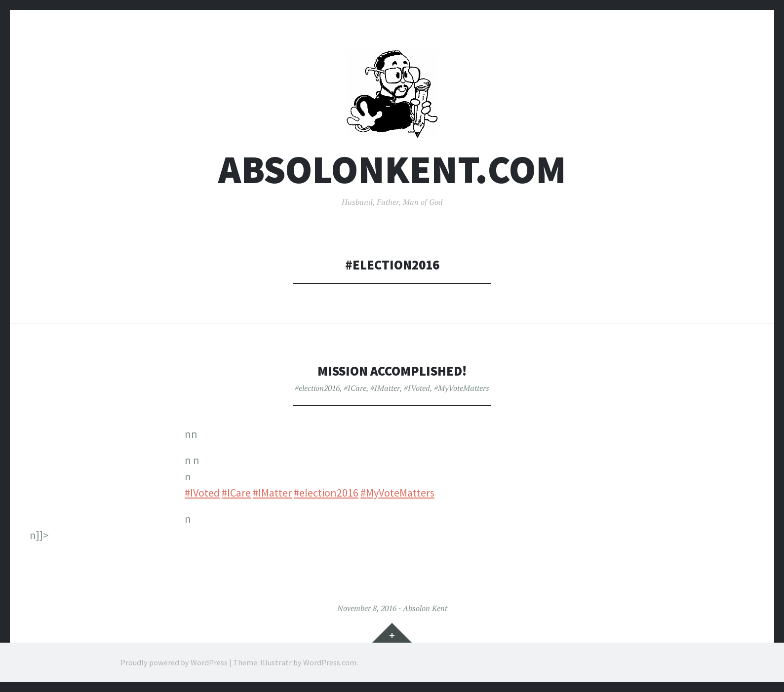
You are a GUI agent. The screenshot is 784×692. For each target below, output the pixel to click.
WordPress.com (330, 662)
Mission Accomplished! (392, 371)
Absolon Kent (425, 608)
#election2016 (317, 388)
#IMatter (385, 388)
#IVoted (417, 388)
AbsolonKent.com (392, 170)
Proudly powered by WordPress (174, 662)
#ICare (355, 388)
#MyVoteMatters (462, 388)
